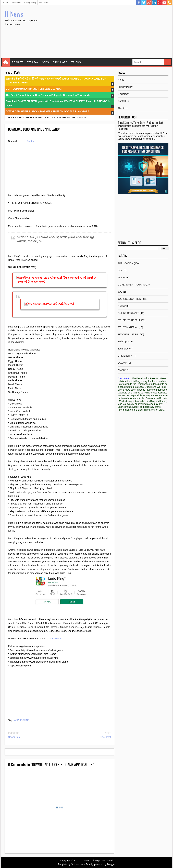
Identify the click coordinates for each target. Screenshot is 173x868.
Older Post (105, 737)
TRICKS (76, 62)
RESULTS (18, 62)
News (121, 306)
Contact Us (16, 3)
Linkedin (154, 3)
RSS (169, 3)
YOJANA (122, 363)
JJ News (14, 14)
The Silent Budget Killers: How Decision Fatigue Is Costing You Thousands (48, 95)
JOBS (45, 62)
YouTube (164, 3)
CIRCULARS (60, 62)
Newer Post (14, 737)
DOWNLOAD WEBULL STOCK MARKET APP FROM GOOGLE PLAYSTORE (47, 111)
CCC (120, 270)
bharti (121, 370)
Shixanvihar (77, 864)
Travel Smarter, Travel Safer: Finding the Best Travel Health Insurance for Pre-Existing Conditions (140, 126)
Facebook (139, 3)
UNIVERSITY (125, 356)
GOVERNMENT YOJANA (131, 285)
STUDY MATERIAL (128, 327)
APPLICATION (22, 720)
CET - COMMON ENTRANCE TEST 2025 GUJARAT (34, 89)
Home (6, 62)
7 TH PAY (33, 62)
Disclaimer (44, 3)
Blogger (111, 864)
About (5, 3)
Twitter (144, 3)
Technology (124, 349)
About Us (123, 108)
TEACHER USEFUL (128, 334)
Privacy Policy (30, 3)
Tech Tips (123, 342)
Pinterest (159, 3)
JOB (120, 292)
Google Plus (149, 3)
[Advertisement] (107, 32)
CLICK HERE (54, 639)
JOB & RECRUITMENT (130, 299)
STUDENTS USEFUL (129, 320)
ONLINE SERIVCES (128, 313)
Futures (122, 278)
